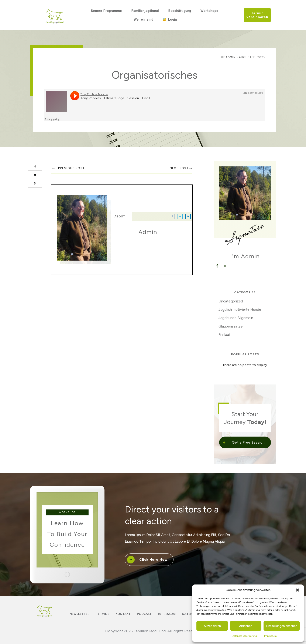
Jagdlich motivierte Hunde (240, 309)
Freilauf (224, 335)
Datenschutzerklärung (244, 636)
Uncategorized (231, 301)
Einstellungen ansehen (282, 626)
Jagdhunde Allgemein (236, 318)
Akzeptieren (212, 626)
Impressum (270, 636)
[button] (298, 590)
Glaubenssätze (231, 326)
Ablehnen (246, 626)
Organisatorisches (155, 75)
